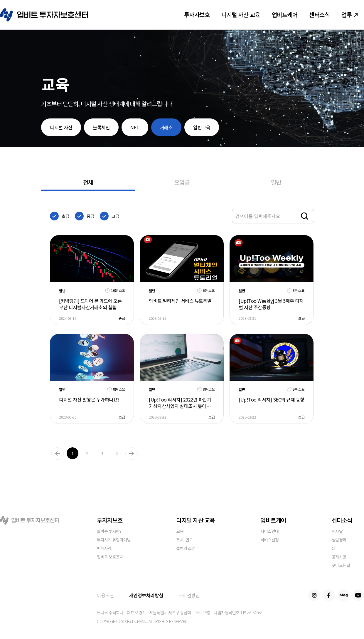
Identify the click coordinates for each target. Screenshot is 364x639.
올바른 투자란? (109, 532)
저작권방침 (189, 595)
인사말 (337, 532)
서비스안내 (270, 532)
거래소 (166, 127)
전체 (88, 182)
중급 (90, 216)
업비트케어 (285, 15)
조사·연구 (184, 540)
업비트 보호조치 (110, 557)
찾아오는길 (341, 566)
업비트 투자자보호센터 (44, 15)
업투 (350, 15)
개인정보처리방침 (146, 595)
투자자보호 (197, 15)
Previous (58, 454)
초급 (65, 216)
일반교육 (202, 127)
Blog (343, 595)
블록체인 (101, 127)
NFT (135, 127)
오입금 (182, 182)
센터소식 (319, 15)
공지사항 (339, 557)
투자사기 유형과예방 (114, 540)
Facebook (329, 595)
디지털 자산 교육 (241, 15)
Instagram (314, 595)
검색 (305, 216)
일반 (276, 182)
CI (333, 549)
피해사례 (104, 549)
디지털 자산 (61, 127)
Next (132, 454)
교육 (180, 532)
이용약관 (105, 595)
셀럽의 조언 (186, 549)
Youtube (358, 595)
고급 (115, 216)
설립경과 (339, 540)
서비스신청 (270, 540)
